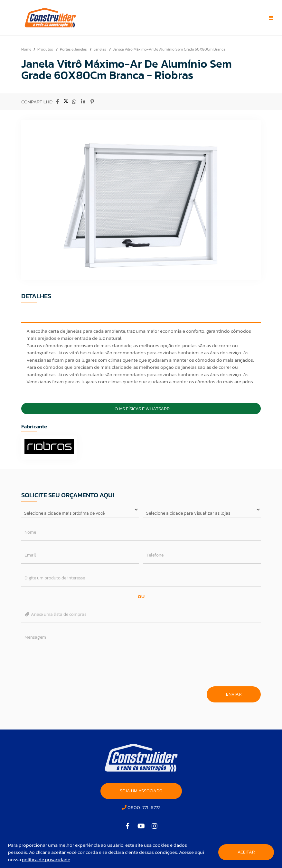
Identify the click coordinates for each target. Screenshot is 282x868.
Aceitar (246, 852)
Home (26, 49)
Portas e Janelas (74, 49)
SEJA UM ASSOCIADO (141, 791)
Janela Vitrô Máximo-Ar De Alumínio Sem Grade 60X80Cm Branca (169, 49)
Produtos (46, 49)
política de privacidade (46, 859)
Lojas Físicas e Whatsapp (141, 409)
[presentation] (70, 691)
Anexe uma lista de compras (56, 614)
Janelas (100, 49)
